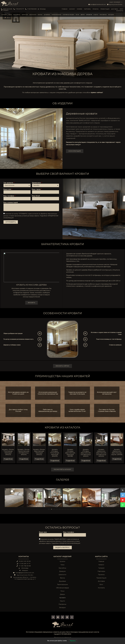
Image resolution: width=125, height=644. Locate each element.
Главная (65, 9)
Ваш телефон (9, 196)
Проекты (96, 9)
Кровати (89, 15)
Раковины (103, 15)
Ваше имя (8, 189)
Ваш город (37, 189)
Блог (122, 9)
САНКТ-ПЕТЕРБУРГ (116, 2)
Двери (83, 15)
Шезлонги (33, 15)
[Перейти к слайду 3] (52, 509)
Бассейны (17, 15)
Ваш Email (36, 196)
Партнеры (87, 9)
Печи (77, 15)
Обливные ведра (68, 15)
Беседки (111, 15)
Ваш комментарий (11, 203)
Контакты (120, 11)
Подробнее (8, 459)
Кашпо (96, 15)
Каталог (72, 9)
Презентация (105, 9)
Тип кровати (9, 183)
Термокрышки (56, 15)
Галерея (80, 9)
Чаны (10, 15)
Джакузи (25, 15)
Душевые (47, 15)
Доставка (115, 9)
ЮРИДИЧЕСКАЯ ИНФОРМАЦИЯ (70, 543)
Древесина (37, 183)
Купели (4, 15)
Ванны (40, 15)
